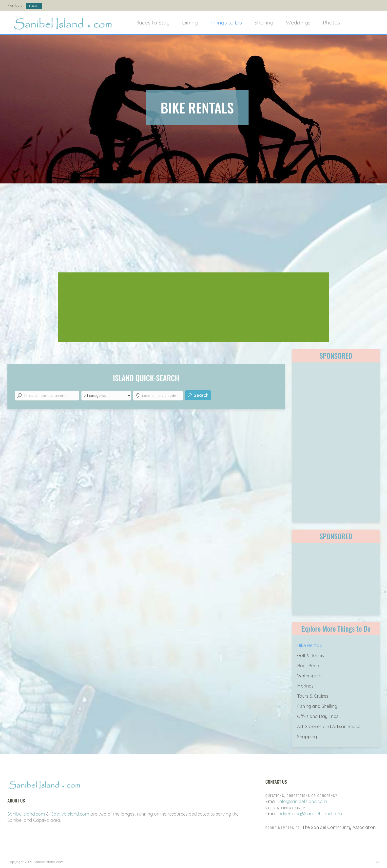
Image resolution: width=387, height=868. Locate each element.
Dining (190, 22)
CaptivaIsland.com (70, 814)
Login (34, 6)
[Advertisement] (193, 230)
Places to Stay (152, 22)
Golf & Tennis (310, 656)
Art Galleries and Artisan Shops (329, 726)
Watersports (310, 676)
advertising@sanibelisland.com (310, 814)
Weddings (298, 22)
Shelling (264, 22)
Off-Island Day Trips (318, 716)
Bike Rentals (310, 645)
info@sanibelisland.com (303, 801)
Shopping (307, 737)
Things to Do (226, 22)
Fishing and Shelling (317, 706)
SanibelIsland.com (26, 814)
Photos (331, 22)
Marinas (305, 686)
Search (198, 395)
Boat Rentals (310, 666)
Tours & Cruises (313, 696)
